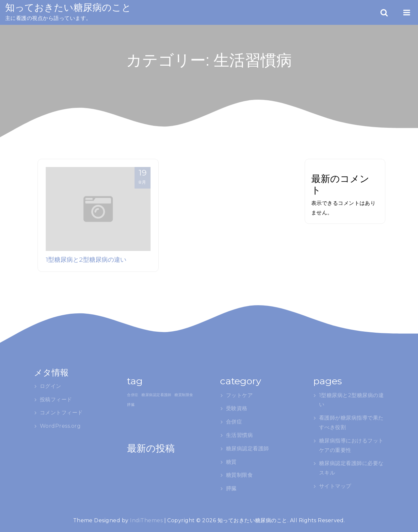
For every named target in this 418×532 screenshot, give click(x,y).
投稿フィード (56, 399)
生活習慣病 (239, 435)
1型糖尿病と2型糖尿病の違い (86, 259)
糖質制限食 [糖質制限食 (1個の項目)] (184, 395)
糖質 (231, 462)
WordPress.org (60, 426)
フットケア (239, 395)
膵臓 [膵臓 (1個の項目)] (131, 405)
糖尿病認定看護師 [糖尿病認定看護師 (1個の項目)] (156, 395)
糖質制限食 (239, 475)
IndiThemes (146, 520)
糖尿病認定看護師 (248, 449)
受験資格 (237, 408)
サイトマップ (335, 486)
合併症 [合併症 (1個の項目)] (133, 395)
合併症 (234, 422)
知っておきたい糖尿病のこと (68, 7)
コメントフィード (61, 413)
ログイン (51, 386)
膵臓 (231, 488)
